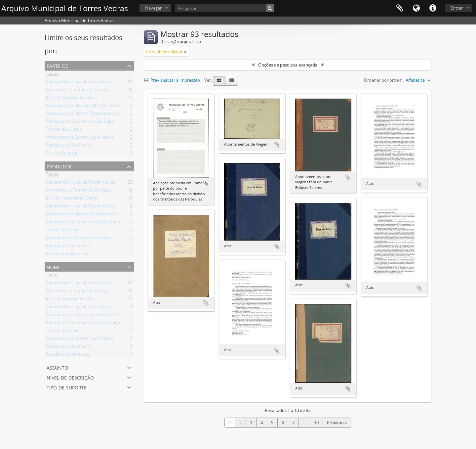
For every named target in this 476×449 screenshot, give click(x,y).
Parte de (57, 65)
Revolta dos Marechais (68, 255)
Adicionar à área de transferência (206, 184)
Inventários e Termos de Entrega (78, 91)
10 (316, 423)
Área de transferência (400, 8)
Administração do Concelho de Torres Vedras (90, 107)
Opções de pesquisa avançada (288, 65)
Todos (52, 75)
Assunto (57, 367)
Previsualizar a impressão (172, 80)
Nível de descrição (70, 377)
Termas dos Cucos (64, 130)
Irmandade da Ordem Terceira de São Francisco (92, 114)
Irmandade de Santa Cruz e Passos (80, 138)
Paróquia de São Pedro (68, 146)
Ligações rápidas (433, 8)
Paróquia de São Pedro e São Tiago (80, 122)
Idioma (416, 8)
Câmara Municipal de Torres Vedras (81, 83)
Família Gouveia (61, 154)
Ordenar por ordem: (384, 80)
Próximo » (337, 423)
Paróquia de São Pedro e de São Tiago (83, 223)
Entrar (457, 8)
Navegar (153, 8)
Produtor (59, 166)
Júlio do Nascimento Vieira (72, 99)
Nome (54, 267)
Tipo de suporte (67, 387)
